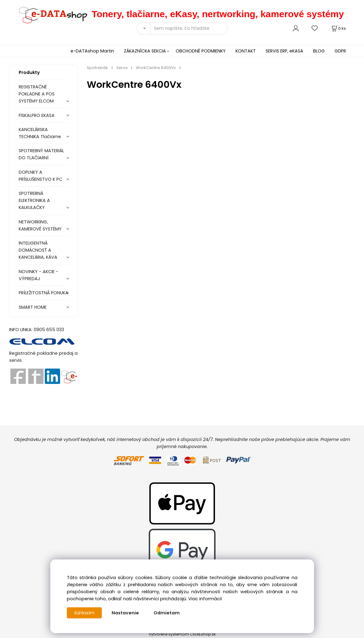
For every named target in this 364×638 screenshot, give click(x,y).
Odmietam (167, 613)
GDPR (340, 51)
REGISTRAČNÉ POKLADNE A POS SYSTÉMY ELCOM (37, 94)
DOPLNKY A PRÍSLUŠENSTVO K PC (40, 176)
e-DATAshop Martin (92, 51)
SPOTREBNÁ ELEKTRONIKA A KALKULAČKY (34, 200)
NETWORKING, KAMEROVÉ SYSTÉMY (40, 225)
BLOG (319, 51)
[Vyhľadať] (143, 28)
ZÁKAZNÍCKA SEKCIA (145, 51)
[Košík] (338, 28)
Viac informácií (205, 599)
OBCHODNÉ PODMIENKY (201, 51)
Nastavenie (125, 613)
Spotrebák (97, 68)
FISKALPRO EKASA (37, 115)
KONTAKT (246, 51)
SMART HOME (33, 307)
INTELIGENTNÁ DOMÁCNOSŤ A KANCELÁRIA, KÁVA (38, 250)
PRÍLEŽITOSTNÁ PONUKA (44, 293)
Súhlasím (84, 613)
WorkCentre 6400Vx (156, 68)
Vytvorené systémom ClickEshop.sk (182, 634)
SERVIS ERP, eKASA (284, 51)
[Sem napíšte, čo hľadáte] (189, 28)
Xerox (122, 68)
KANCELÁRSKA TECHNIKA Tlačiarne (40, 133)
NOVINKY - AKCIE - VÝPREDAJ (38, 275)
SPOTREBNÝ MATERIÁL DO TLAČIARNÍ (41, 154)
